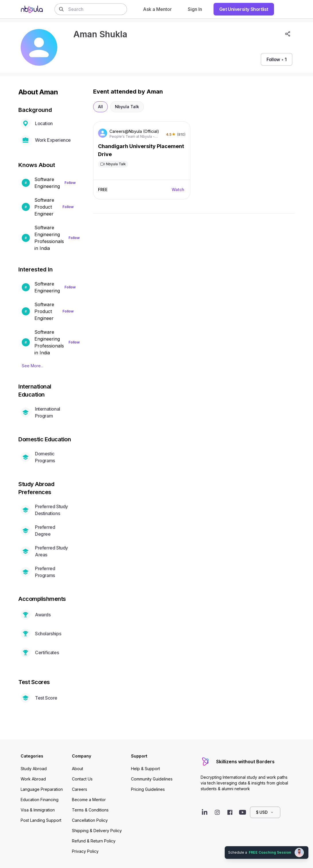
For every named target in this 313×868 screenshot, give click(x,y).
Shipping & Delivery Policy (97, 831)
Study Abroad (34, 769)
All (100, 107)
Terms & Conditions (90, 810)
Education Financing (40, 800)
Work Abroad (33, 779)
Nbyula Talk (127, 107)
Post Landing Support (41, 820)
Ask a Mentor (157, 9)
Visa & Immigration (38, 810)
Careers (80, 789)
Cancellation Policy (90, 820)
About (78, 769)
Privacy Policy (85, 851)
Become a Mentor (89, 800)
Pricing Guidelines (148, 789)
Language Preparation (42, 789)
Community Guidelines (152, 779)
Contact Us (82, 779)
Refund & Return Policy (94, 841)
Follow (70, 183)
